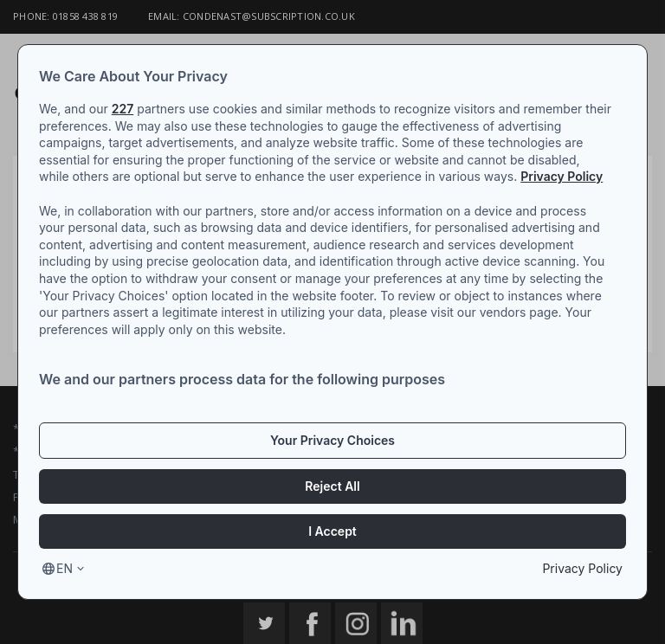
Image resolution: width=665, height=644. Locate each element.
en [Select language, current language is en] (65, 568)
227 (123, 109)
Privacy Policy (562, 176)
